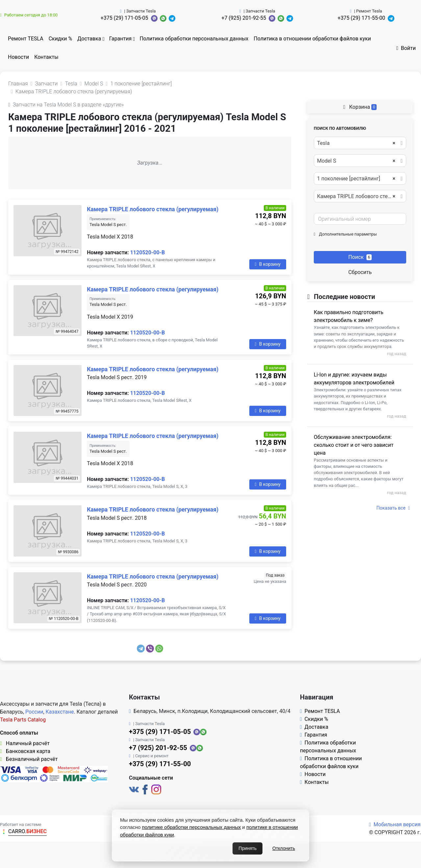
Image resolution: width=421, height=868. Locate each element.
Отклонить (284, 848)
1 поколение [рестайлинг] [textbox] (356, 179)
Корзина (360, 107)
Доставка (89, 39)
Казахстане (60, 712)
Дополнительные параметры (345, 234)
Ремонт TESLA (26, 39)
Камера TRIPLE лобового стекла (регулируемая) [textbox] (359, 196)
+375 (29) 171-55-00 (361, 18)
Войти (406, 48)
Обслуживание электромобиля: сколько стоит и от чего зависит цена (354, 445)
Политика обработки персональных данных (194, 39)
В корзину (268, 264)
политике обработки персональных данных (192, 827)
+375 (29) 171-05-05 (124, 18)
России (34, 712)
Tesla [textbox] (356, 143)
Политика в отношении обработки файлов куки (312, 39)
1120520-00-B (148, 252)
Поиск (360, 257)
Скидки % (61, 39)
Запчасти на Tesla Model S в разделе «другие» (66, 105)
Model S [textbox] (356, 161)
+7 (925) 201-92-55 (244, 18)
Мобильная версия (395, 824)
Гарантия (121, 39)
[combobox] (360, 143)
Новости (18, 57)
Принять (248, 848)
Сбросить (360, 272)
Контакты (46, 57)
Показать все (393, 508)
